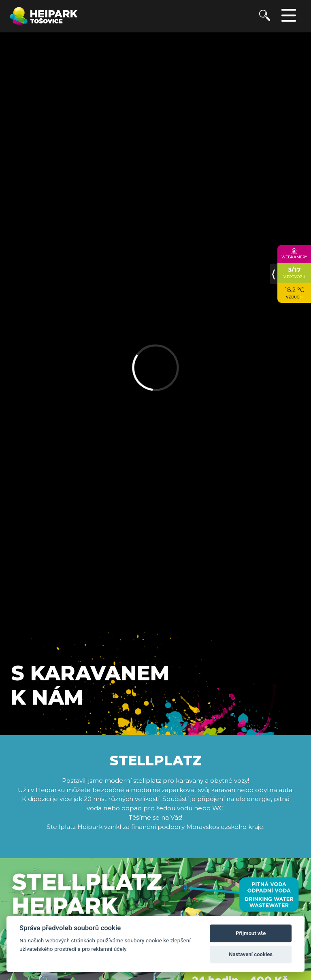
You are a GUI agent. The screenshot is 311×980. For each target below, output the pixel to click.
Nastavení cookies (251, 954)
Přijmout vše (251, 933)
